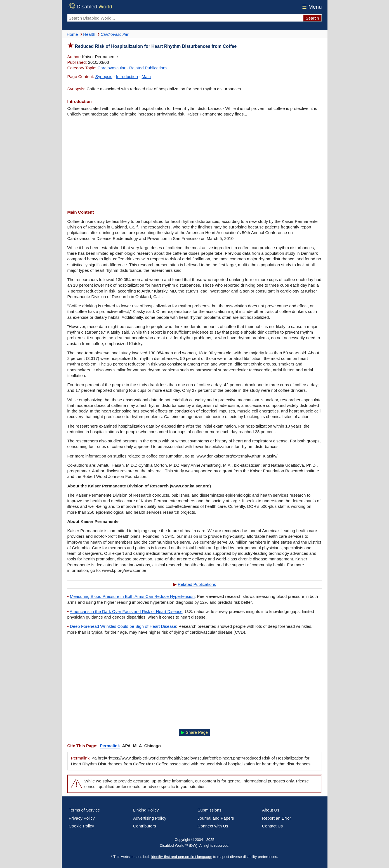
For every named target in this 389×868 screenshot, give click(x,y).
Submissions (210, 810)
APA (127, 746)
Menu (311, 7)
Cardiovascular (112, 68)
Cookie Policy (82, 826)
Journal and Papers (216, 818)
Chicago (153, 746)
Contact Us (272, 826)
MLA (137, 746)
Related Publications (148, 68)
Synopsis (104, 76)
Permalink (110, 746)
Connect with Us (213, 826)
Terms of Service (84, 810)
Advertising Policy (150, 818)
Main (146, 76)
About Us (271, 810)
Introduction (127, 76)
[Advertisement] (195, 163)
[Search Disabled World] (185, 18)
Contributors (145, 826)
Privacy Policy (82, 818)
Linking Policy (146, 810)
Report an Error (276, 818)
